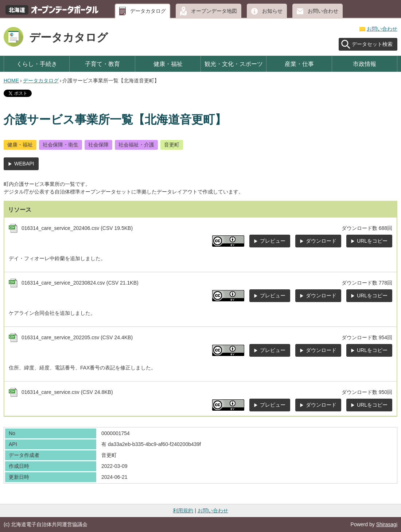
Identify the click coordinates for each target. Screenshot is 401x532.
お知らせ (272, 11)
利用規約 (183, 511)
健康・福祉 (168, 64)
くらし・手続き (37, 64)
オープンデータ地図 (214, 11)
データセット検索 (372, 44)
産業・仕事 (299, 64)
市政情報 (365, 64)
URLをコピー (372, 241)
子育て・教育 (102, 64)
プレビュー (273, 241)
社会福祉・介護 (136, 145)
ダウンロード (321, 241)
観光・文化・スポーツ (234, 64)
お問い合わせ (323, 11)
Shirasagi (387, 524)
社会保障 (98, 145)
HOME (11, 81)
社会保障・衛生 (61, 145)
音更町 (172, 145)
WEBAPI (24, 164)
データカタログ (148, 11)
